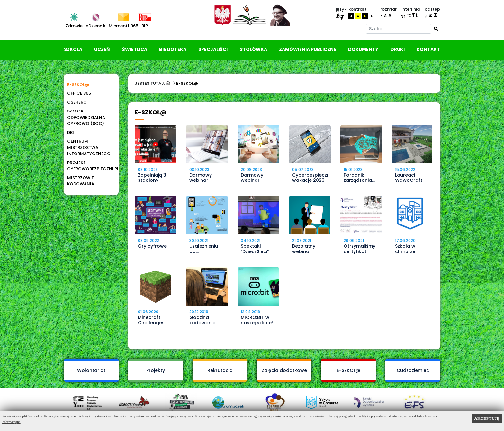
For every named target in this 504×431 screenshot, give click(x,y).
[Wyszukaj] (436, 29)
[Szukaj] (399, 29)
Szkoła (73, 49)
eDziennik (96, 26)
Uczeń (102, 49)
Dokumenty (363, 49)
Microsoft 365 (123, 26)
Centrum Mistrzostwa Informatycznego (89, 147)
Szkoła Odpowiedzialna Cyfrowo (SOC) (86, 117)
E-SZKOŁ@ (78, 85)
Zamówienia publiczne (308, 49)
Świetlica (135, 49)
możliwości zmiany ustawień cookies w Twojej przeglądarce (151, 416)
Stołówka (253, 49)
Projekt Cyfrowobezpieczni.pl (90, 166)
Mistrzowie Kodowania (81, 181)
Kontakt (428, 49)
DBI (71, 132)
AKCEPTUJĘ (487, 418)
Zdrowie (74, 26)
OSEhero (77, 102)
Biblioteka (173, 49)
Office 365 (79, 93)
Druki (398, 49)
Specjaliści (213, 49)
